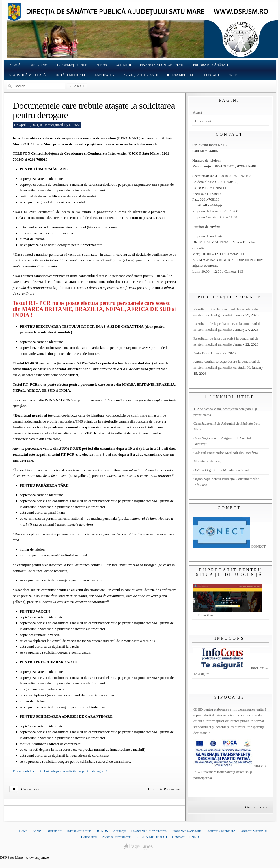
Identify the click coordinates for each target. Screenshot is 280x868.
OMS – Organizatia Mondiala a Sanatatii (223, 470)
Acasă (15, 65)
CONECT (230, 546)
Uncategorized (53, 125)
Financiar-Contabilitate (162, 65)
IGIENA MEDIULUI (181, 75)
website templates (138, 847)
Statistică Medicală (28, 75)
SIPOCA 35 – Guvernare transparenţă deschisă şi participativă (230, 772)
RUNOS (101, 65)
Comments (30, 789)
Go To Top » (257, 807)
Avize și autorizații (141, 75)
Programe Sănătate (211, 65)
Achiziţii (123, 65)
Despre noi (39, 65)
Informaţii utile (72, 65)
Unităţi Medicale (70, 75)
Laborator (105, 75)
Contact (212, 75)
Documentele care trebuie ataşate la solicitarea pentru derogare (94, 110)
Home (23, 831)
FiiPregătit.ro (228, 613)
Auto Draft (202, 353)
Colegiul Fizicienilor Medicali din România (226, 453)
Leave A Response (164, 789)
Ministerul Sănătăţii (208, 461)
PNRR (233, 75)
